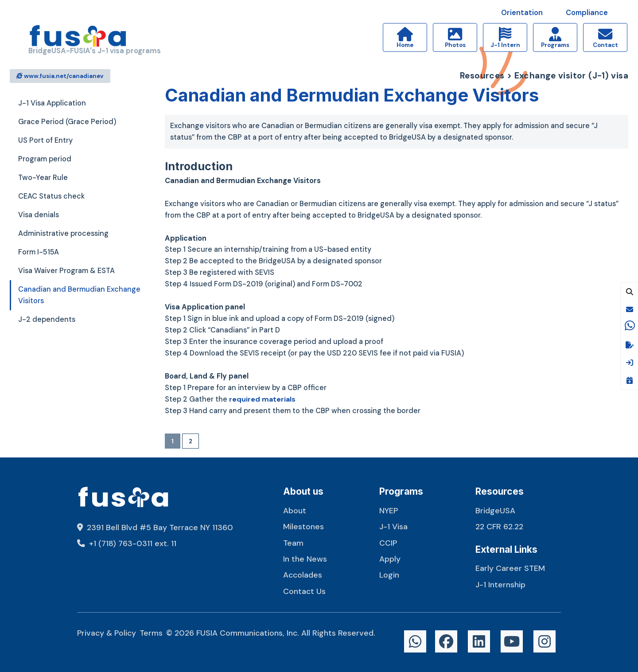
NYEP (389, 510)
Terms (151, 633)
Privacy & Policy (107, 633)
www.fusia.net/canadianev (60, 76)
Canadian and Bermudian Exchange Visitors (79, 295)
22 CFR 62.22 (499, 526)
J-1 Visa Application (52, 103)
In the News (305, 559)
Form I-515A (39, 252)
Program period (45, 159)
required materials (263, 399)
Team (293, 543)
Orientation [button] (522, 13)
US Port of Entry (45, 140)
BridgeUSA (495, 510)
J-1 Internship (500, 584)
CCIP (388, 543)
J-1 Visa (393, 526)
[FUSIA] (78, 37)
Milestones (303, 526)
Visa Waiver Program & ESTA (66, 271)
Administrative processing (63, 233)
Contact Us (304, 591)
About (295, 510)
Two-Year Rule (43, 178)
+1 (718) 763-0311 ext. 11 (127, 543)
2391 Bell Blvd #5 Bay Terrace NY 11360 (155, 527)
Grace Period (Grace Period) (67, 122)
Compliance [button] (587, 13)
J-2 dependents (47, 319)
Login (389, 575)
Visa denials (39, 215)
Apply (390, 559)
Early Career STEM (510, 568)
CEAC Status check (51, 196)
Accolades (303, 575)
